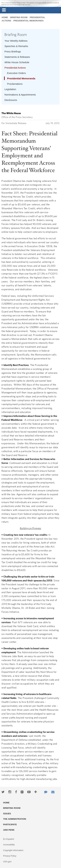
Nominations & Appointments (20, 95)
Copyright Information (13, 850)
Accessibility (9, 845)
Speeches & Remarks (16, 46)
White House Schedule (17, 62)
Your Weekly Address (16, 41)
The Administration (15, 819)
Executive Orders (16, 73)
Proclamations (15, 84)
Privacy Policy (10, 856)
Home (5, 17)
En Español (9, 839)
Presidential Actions (15, 68)
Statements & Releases (17, 57)
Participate (10, 825)
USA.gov (7, 862)
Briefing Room (19, 17)
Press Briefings (13, 51)
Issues (7, 814)
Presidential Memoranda (28, 21)
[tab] (4, 10)
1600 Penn (9, 830)
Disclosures (11, 100)
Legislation (10, 89)
